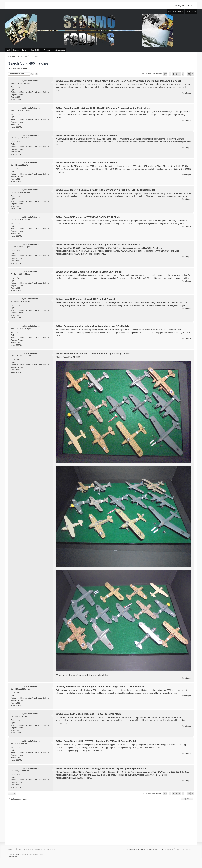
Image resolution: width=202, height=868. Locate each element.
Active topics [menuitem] (191, 11)
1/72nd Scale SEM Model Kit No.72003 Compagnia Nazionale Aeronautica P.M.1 (98, 245)
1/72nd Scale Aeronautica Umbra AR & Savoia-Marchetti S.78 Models (93, 326)
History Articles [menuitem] (59, 50)
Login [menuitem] (191, 6)
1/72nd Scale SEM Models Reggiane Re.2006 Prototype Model (89, 714)
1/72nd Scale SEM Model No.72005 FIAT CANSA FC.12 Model (88, 217)
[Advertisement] (101, 822)
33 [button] (189, 74)
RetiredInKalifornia (32, 81)
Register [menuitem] (180, 6)
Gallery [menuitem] (25, 50)
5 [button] (183, 74)
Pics (18, 87)
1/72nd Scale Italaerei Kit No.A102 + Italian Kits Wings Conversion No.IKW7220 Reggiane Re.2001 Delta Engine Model (118, 81)
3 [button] (176, 74)
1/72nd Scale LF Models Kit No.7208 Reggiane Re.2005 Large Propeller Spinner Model (102, 769)
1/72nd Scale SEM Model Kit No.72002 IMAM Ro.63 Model (86, 135)
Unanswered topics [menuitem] (176, 11)
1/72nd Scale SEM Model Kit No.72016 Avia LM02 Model (85, 299)
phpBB (18, 854)
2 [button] (173, 74)
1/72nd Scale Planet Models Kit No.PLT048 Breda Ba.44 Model (89, 272)
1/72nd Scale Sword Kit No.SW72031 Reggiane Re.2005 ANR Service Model (96, 741)
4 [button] (180, 74)
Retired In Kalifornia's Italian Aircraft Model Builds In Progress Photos (30, 93)
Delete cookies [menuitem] (167, 849)
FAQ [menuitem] (8, 50)
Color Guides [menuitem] (35, 50)
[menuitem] (10, 857)
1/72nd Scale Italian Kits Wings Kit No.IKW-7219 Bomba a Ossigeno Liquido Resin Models (104, 108)
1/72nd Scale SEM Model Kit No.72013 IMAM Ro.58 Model (86, 163)
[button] (165, 74)
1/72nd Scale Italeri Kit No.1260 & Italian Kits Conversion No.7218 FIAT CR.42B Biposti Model (105, 190)
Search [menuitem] (16, 50)
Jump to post (186, 93)
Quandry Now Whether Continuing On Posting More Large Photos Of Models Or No (100, 687)
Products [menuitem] (47, 50)
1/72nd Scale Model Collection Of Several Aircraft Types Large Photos (93, 354)
